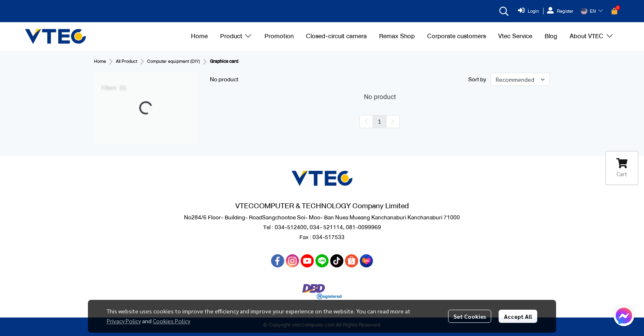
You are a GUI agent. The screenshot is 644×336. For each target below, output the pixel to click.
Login (528, 11)
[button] (504, 11)
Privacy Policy (124, 321)
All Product (126, 61)
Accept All (518, 316)
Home (100, 61)
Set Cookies (470, 316)
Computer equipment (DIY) (174, 61)
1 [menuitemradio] (379, 121)
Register (560, 11)
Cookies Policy (171, 321)
